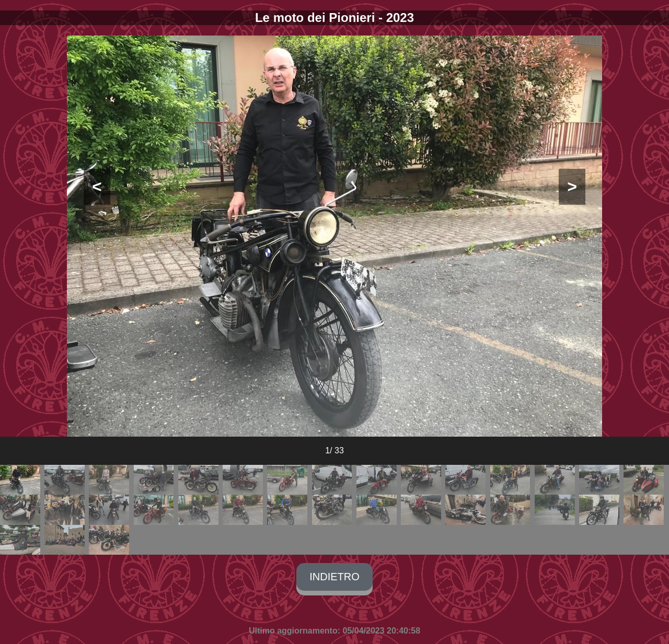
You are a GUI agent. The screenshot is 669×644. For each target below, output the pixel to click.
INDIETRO (334, 577)
